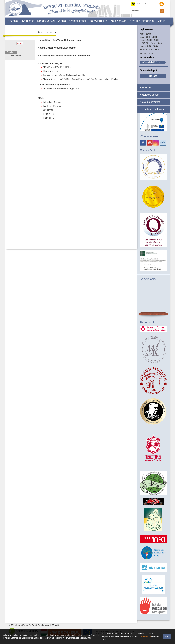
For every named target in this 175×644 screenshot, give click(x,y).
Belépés (153, 76)
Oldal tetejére (15, 56)
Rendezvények (46, 21)
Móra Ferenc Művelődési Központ (58, 67)
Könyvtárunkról (99, 21)
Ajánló (62, 21)
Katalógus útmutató (150, 102)
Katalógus (28, 21)
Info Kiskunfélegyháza (53, 106)
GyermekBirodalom (142, 21)
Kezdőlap (14, 21)
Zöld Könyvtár (119, 21)
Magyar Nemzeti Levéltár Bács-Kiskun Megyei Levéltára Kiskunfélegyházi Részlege (81, 79)
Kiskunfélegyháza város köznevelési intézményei (64, 56)
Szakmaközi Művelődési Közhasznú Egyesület (64, 75)
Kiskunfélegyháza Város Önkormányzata (59, 40)
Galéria (161, 21)
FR (152, 4)
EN (139, 4)
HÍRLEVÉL (146, 88)
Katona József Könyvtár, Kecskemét (57, 48)
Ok (167, 636)
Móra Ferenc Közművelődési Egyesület (61, 89)
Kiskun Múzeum (50, 71)
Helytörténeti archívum (152, 109)
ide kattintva (145, 636)
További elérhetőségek (151, 62)
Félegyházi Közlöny (52, 102)
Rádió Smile (49, 118)
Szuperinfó (48, 110)
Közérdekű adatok (149, 95)
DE (145, 4)
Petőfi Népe (48, 114)
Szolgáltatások (78, 21)
